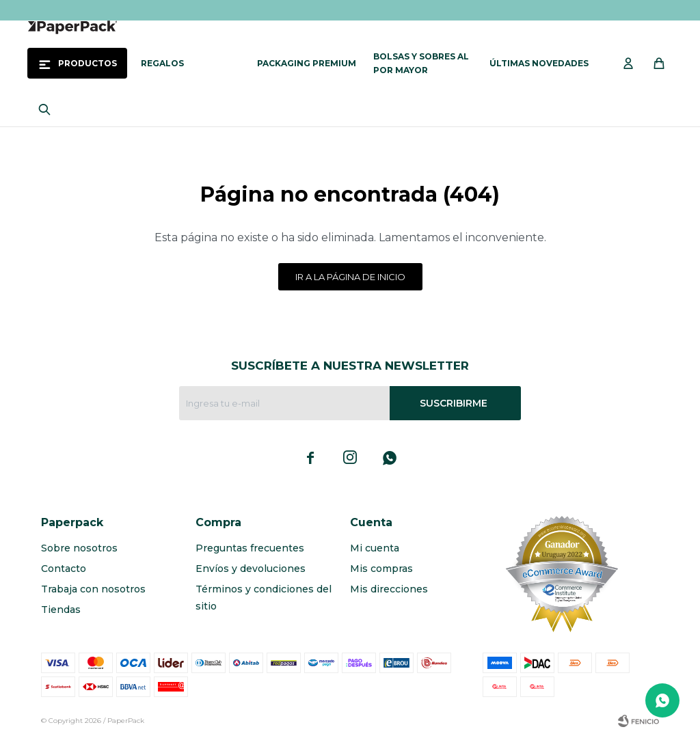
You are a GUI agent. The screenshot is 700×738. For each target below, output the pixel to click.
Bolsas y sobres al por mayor (421, 63)
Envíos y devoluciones (251, 569)
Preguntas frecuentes (250, 548)
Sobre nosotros (79, 548)
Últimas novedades (539, 63)
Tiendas (61, 610)
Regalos (162, 63)
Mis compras (381, 569)
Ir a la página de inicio (350, 277)
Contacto (64, 569)
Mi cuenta (375, 548)
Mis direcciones (389, 589)
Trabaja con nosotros (93, 589)
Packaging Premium (307, 63)
